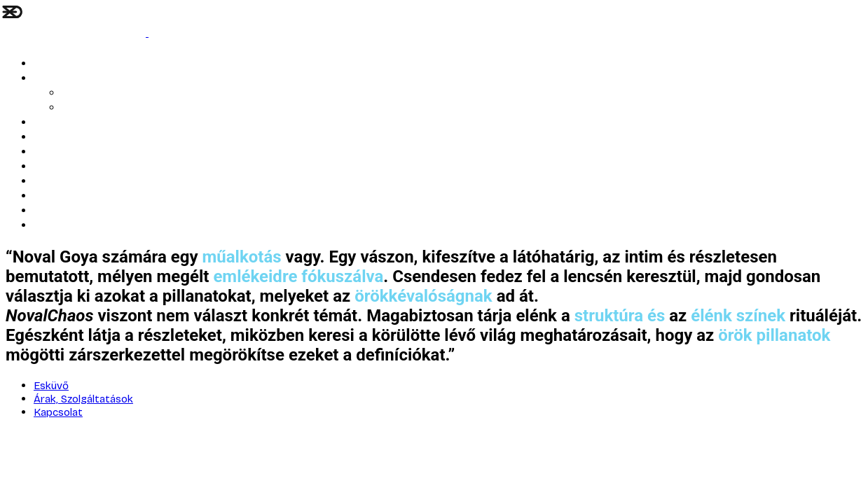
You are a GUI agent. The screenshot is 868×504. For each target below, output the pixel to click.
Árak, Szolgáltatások (108, 108)
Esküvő (49, 79)
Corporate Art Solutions (87, 182)
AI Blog (77, 93)
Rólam (48, 152)
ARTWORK (55, 123)
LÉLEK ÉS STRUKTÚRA (82, 64)
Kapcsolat (56, 196)
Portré (48, 138)
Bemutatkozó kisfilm (80, 167)
